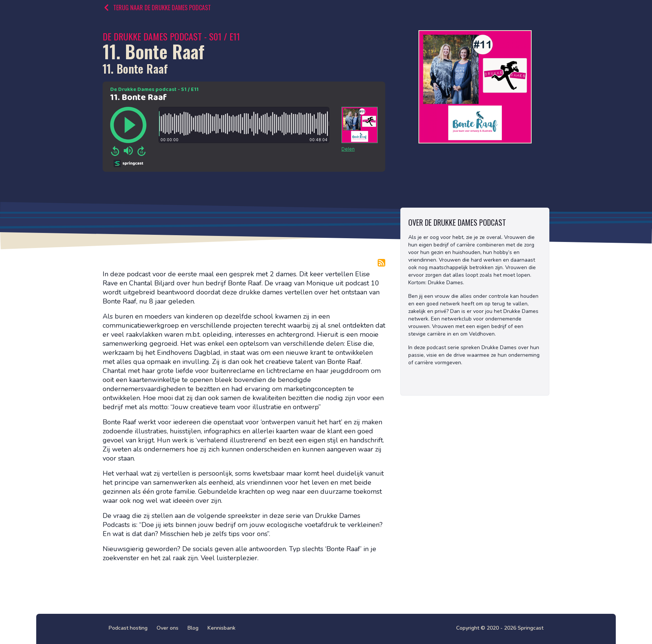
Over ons (168, 628)
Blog (193, 628)
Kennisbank (221, 628)
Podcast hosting (128, 628)
